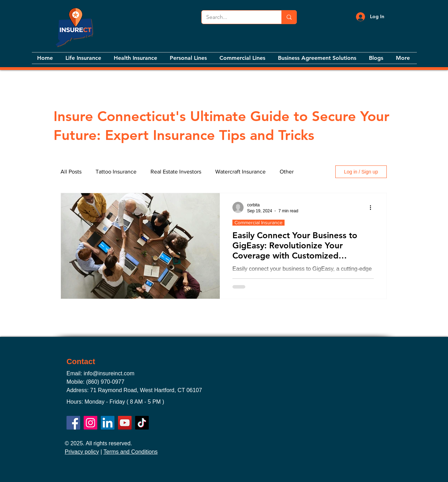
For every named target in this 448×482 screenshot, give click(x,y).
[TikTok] (142, 423)
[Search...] (236, 17)
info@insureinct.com (109, 373)
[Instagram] (90, 423)
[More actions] (373, 207)
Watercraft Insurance (240, 172)
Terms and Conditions (131, 452)
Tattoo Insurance (116, 172)
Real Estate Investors (176, 172)
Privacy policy (82, 452)
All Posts (71, 172)
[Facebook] (73, 423)
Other (287, 172)
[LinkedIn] (108, 423)
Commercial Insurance (258, 222)
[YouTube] (125, 423)
